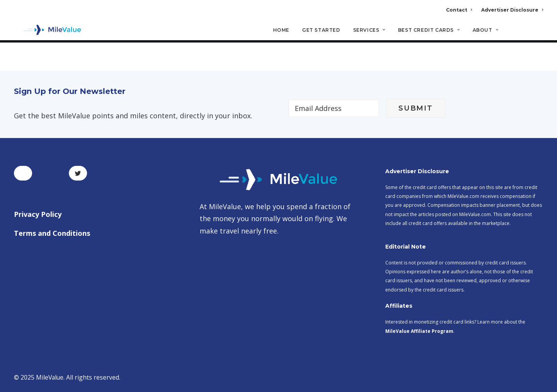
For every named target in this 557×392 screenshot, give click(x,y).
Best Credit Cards (429, 31)
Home (281, 31)
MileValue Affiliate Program (419, 331)
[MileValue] (49, 31)
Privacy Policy (38, 214)
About (485, 31)
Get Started (321, 31)
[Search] (538, 34)
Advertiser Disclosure (512, 10)
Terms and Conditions (52, 233)
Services (369, 31)
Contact (459, 10)
